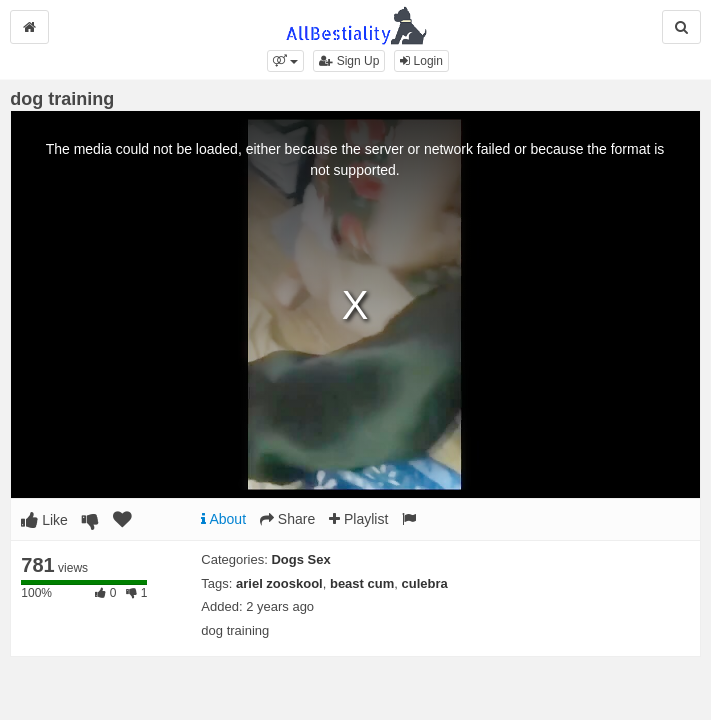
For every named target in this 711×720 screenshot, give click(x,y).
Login (421, 61)
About (223, 519)
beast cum (362, 583)
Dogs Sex (300, 559)
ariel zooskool (279, 583)
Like (44, 520)
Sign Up (349, 61)
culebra (425, 583)
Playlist (358, 519)
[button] (285, 61)
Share (287, 519)
